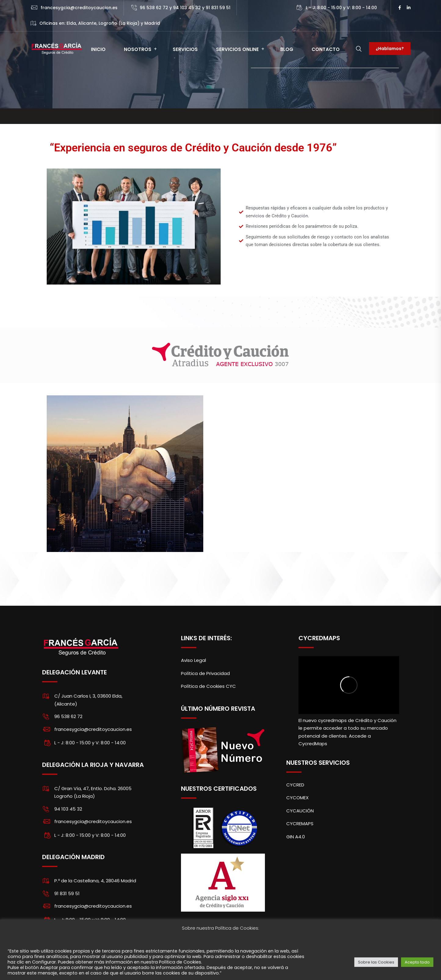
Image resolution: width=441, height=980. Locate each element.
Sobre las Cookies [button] (376, 962)
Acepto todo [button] (417, 962)
